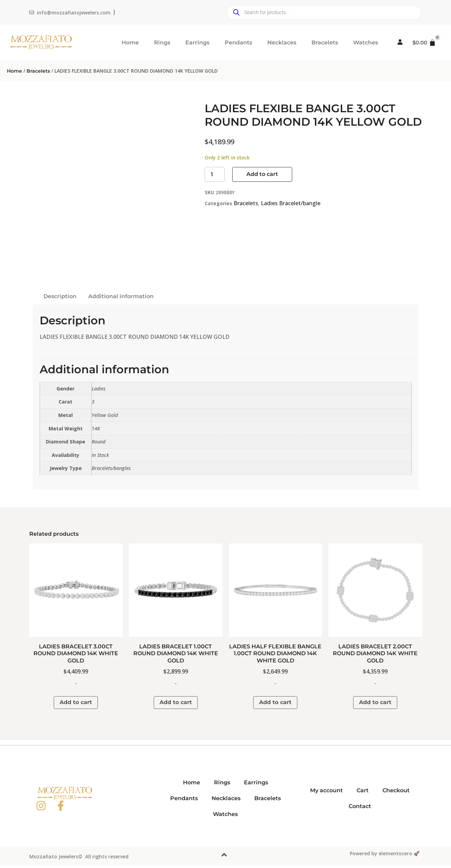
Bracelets (325, 43)
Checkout (396, 790)
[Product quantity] (215, 174)
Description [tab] (60, 296)
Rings (162, 43)
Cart (363, 790)
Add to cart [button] (76, 702)
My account (326, 790)
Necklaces (282, 43)
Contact (360, 806)
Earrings (197, 43)
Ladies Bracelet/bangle (291, 203)
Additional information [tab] (121, 296)
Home (130, 43)
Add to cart (262, 174)
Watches (366, 43)
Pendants (238, 43)
